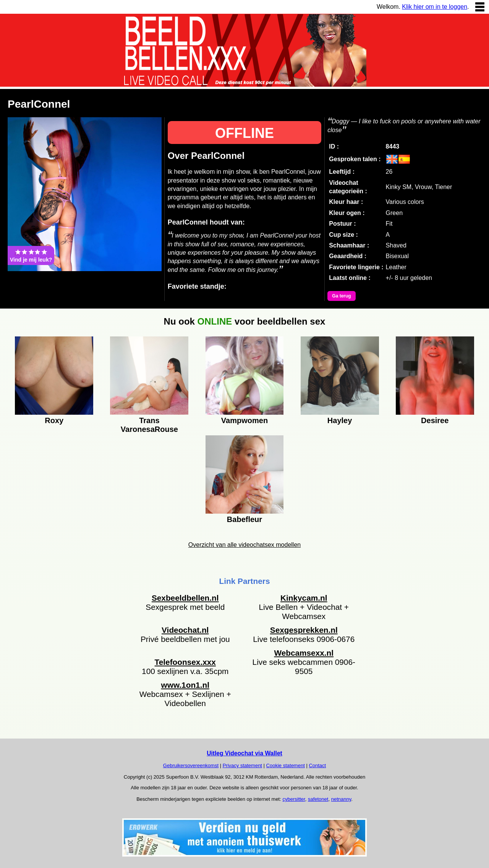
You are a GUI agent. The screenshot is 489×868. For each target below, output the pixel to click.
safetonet (318, 799)
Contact (317, 765)
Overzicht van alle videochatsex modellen (244, 545)
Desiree (435, 420)
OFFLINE (244, 133)
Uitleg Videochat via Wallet (244, 753)
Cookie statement (286, 765)
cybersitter (294, 799)
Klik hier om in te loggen (435, 7)
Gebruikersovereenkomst (191, 765)
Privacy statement (242, 765)
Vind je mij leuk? (31, 255)
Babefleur (244, 519)
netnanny (341, 799)
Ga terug (341, 296)
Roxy (54, 420)
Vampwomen (244, 420)
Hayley (340, 420)
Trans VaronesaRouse (149, 424)
